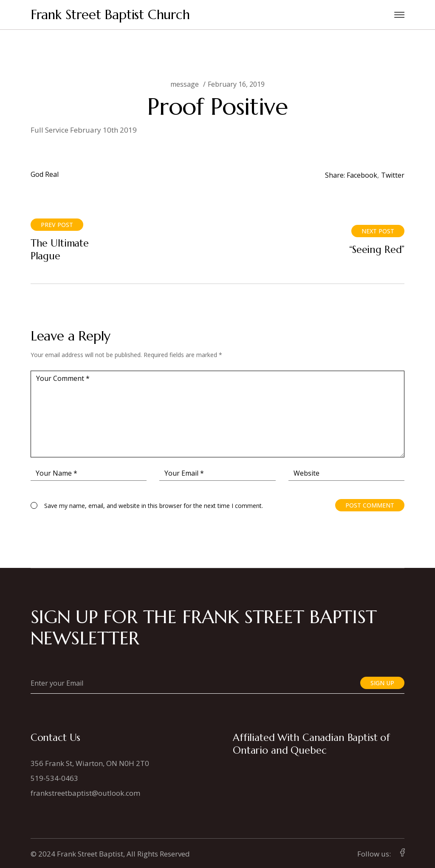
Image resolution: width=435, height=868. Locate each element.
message (185, 84)
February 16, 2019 (236, 84)
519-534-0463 (54, 778)
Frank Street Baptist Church (110, 15)
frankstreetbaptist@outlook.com (85, 793)
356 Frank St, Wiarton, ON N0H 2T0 (90, 763)
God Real (45, 174)
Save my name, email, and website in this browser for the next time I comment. (154, 506)
